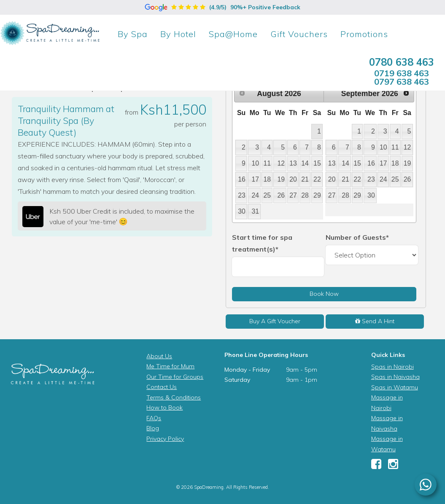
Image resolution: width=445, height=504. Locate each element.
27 (293, 195)
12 (281, 163)
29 (317, 195)
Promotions (364, 34)
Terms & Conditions (174, 397)
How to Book (165, 407)
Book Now (324, 294)
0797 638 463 (402, 82)
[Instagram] (393, 466)
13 (293, 163)
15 (317, 163)
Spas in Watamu (395, 387)
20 (293, 179)
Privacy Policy (165, 439)
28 (305, 195)
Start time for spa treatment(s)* (262, 243)
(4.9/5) (222, 7)
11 (267, 163)
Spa (133, 34)
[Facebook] (376, 466)
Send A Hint (375, 321)
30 (242, 211)
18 (267, 179)
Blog (153, 428)
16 (242, 179)
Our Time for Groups (175, 377)
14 (305, 163)
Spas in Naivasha (395, 377)
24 (256, 195)
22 (317, 179)
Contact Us (162, 387)
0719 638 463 (402, 73)
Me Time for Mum (170, 366)
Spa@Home (233, 34)
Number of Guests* (357, 237)
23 (242, 195)
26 (281, 195)
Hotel (178, 34)
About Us (159, 356)
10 (256, 163)
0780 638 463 (402, 62)
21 (305, 179)
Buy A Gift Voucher (275, 321)
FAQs (154, 418)
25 (267, 195)
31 (256, 211)
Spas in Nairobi (392, 367)
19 (281, 179)
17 (256, 179)
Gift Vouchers (299, 34)
